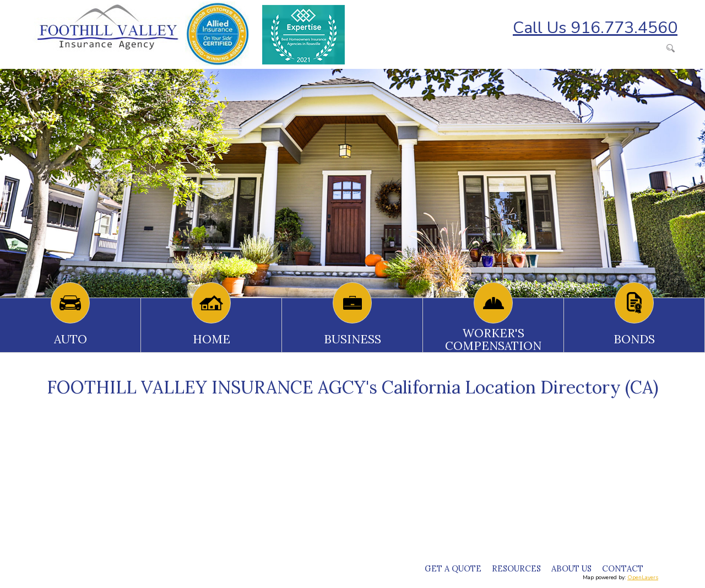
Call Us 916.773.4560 (595, 28)
